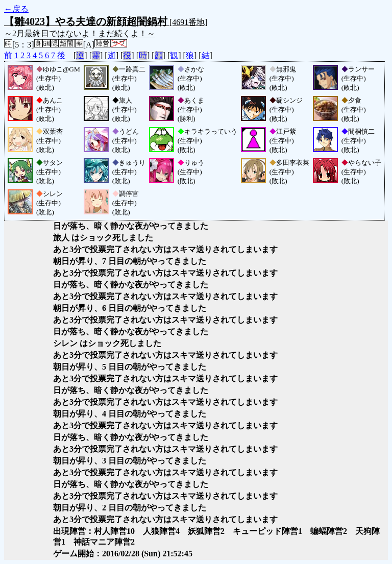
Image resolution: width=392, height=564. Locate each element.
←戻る (16, 9)
